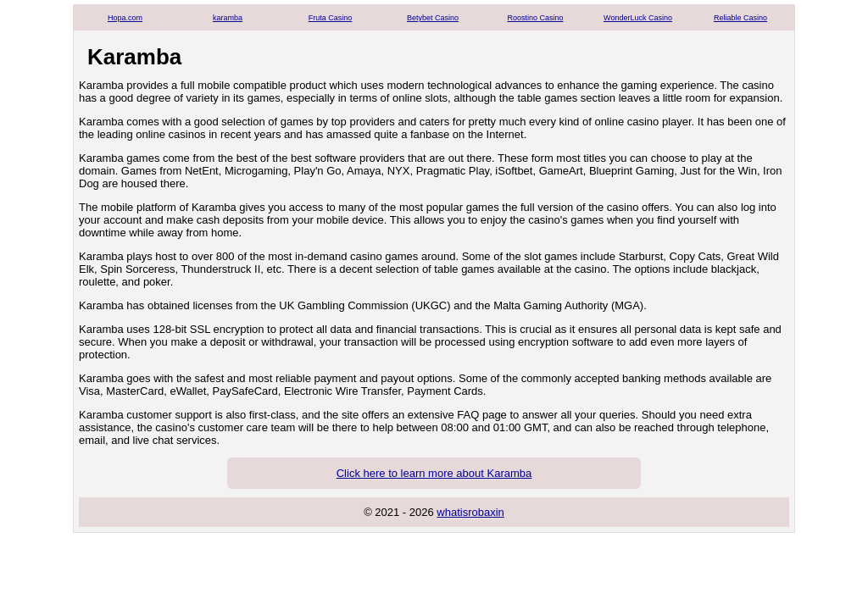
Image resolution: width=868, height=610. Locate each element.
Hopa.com (125, 18)
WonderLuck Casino (638, 18)
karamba (228, 18)
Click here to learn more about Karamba (434, 473)
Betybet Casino (433, 18)
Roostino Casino (535, 18)
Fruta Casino (331, 18)
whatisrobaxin (470, 512)
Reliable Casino (740, 18)
